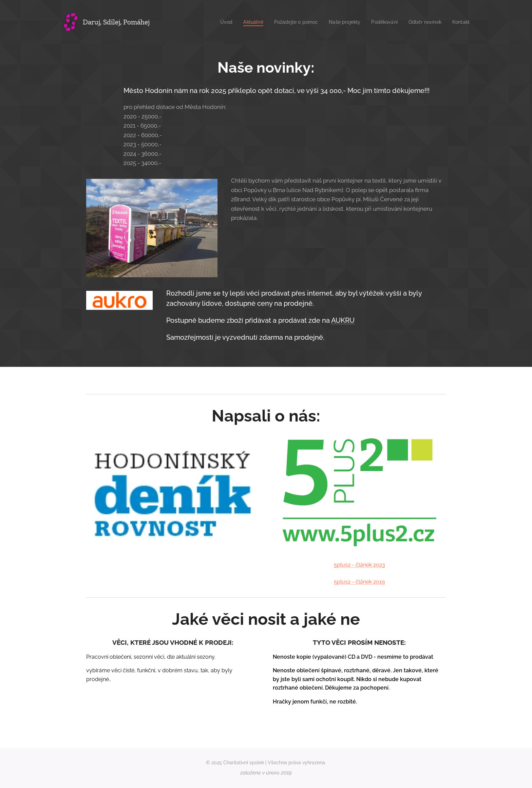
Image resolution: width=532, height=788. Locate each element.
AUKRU (343, 320)
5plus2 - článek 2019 (359, 582)
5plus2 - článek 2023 (359, 565)
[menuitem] (215, 22)
